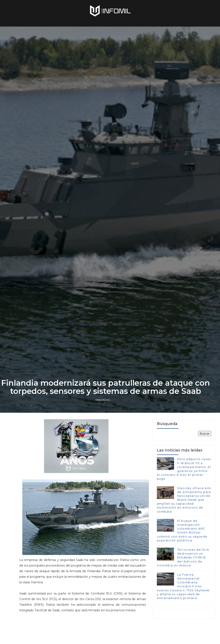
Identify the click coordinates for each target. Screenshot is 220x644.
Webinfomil (102, 400)
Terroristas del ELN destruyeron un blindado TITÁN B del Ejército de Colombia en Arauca (183, 557)
